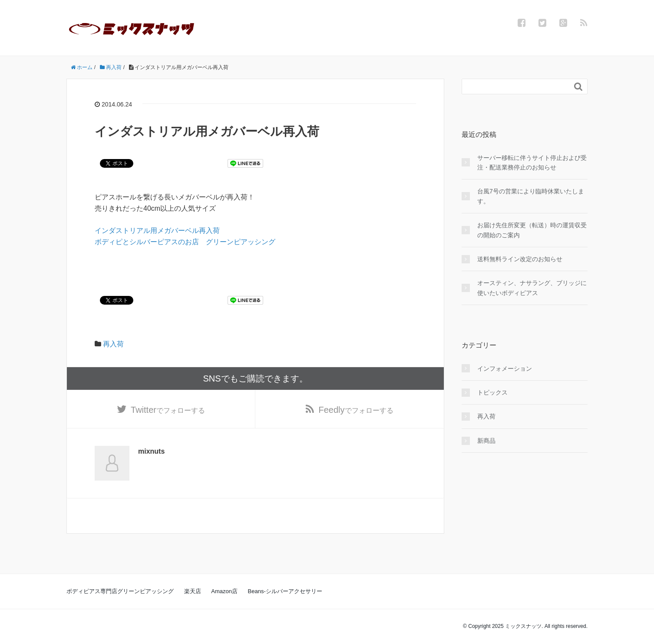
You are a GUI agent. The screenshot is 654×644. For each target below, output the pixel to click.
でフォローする (168, 410)
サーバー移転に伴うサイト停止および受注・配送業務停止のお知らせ (532, 163)
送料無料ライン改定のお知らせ (520, 259)
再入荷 (113, 344)
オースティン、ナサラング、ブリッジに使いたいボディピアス (532, 288)
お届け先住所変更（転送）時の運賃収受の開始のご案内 (532, 230)
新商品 (486, 441)
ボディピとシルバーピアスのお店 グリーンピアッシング (185, 242)
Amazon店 (224, 591)
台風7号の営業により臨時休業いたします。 (531, 196)
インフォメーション (505, 368)
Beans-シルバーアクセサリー (285, 591)
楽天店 (193, 591)
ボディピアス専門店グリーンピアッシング (120, 591)
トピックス (492, 392)
